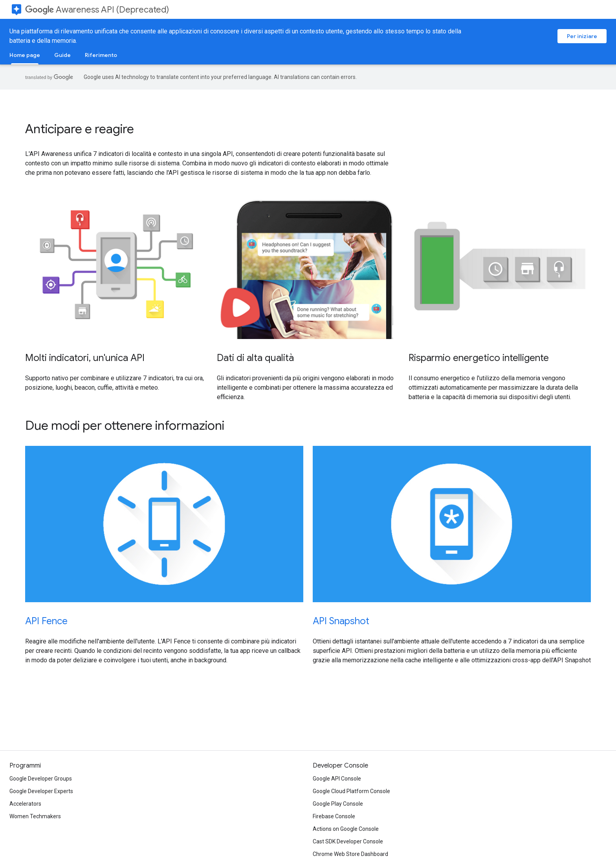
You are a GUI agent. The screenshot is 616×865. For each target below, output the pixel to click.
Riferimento (101, 55)
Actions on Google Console (346, 829)
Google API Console (337, 779)
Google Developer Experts (41, 791)
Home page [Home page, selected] (25, 55)
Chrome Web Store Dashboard (350, 854)
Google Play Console (338, 804)
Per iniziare (582, 36)
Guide (62, 55)
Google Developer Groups (41, 779)
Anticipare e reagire (80, 129)
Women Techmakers (35, 816)
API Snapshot (341, 621)
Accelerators (25, 804)
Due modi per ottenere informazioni (125, 425)
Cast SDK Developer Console (348, 841)
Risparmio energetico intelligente (479, 358)
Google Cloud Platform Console (351, 791)
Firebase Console (334, 816)
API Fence (46, 621)
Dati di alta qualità (255, 358)
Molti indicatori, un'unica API (85, 358)
